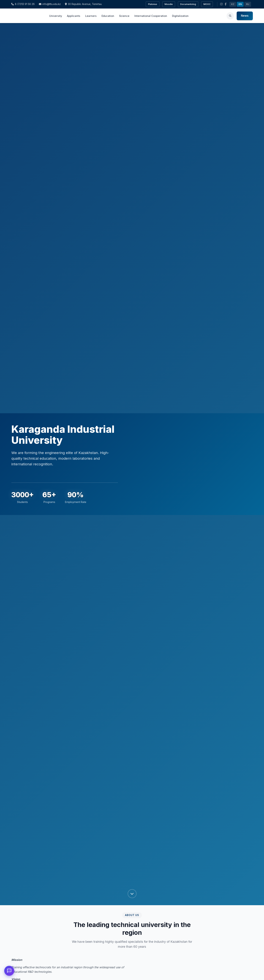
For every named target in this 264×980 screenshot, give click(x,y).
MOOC (207, 4)
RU (248, 4)
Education (108, 16)
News (245, 16)
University (56, 16)
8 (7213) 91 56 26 (23, 4)
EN (240, 4)
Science (124, 16)
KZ (233, 4)
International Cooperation (151, 16)
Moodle (169, 4)
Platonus (153, 4)
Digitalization (180, 16)
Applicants (74, 16)
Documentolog (188, 4)
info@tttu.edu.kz (50, 4)
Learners (91, 16)
